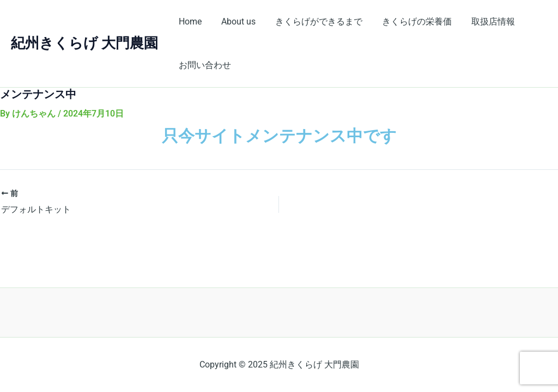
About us (235, 22)
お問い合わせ (204, 65)
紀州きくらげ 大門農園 (84, 43)
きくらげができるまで (313, 22)
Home (189, 22)
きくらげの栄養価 (409, 22)
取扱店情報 (483, 22)
